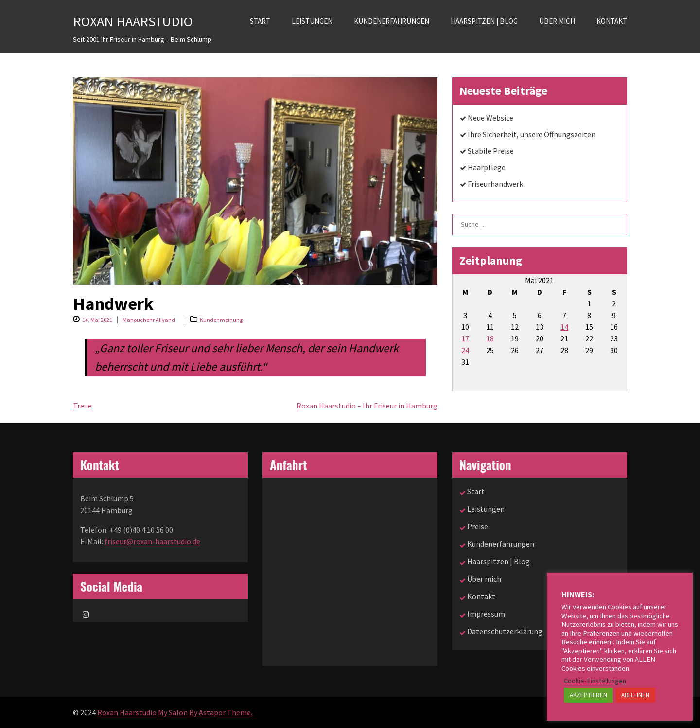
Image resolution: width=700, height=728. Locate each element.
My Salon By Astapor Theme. (205, 712)
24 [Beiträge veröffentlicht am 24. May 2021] (465, 350)
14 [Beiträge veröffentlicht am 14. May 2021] (564, 327)
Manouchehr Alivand (149, 320)
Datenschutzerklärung (505, 631)
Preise (478, 526)
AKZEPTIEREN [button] (588, 695)
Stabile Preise (491, 151)
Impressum (486, 614)
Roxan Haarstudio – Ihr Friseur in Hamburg (367, 406)
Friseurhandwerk (495, 184)
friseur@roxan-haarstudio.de (152, 541)
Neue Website (490, 118)
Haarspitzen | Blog (484, 21)
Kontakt (612, 21)
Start (260, 21)
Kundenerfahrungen (392, 21)
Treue (82, 406)
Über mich (557, 21)
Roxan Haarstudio (133, 21)
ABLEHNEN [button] (635, 695)
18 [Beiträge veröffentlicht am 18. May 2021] (490, 338)
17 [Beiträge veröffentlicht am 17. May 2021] (465, 338)
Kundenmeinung (221, 320)
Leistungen (312, 21)
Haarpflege (487, 167)
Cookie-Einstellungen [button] (595, 681)
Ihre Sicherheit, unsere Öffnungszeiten (532, 134)
